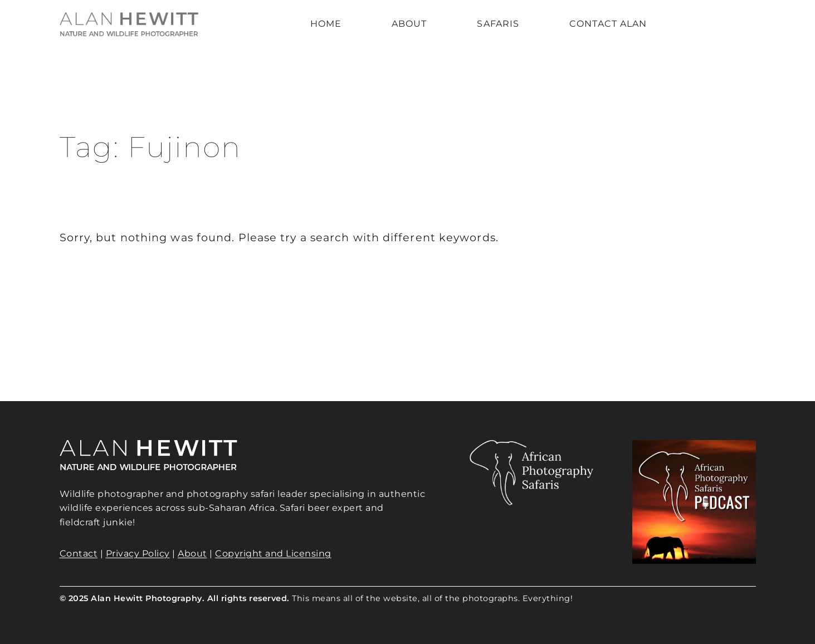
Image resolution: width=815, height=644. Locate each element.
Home (326, 24)
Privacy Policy (138, 553)
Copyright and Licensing (273, 553)
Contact (79, 553)
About (192, 553)
